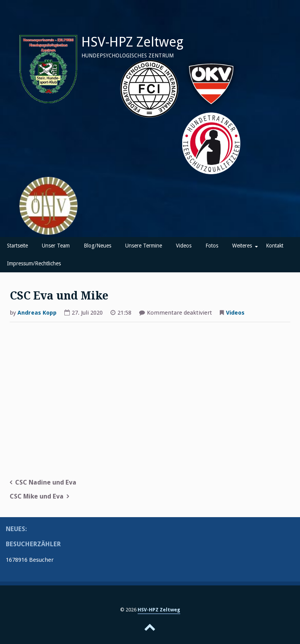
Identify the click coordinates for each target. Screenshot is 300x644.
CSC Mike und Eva (37, 496)
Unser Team (56, 246)
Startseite (17, 246)
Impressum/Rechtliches (34, 263)
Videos (184, 246)
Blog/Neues (97, 246)
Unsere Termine (144, 246)
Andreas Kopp (37, 313)
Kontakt (275, 246)
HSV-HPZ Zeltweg (132, 42)
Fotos (212, 246)
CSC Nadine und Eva (46, 482)
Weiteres (242, 246)
